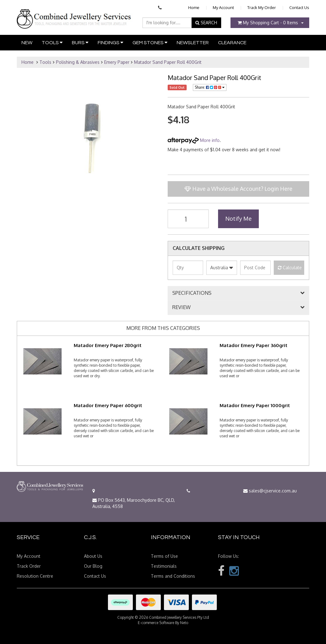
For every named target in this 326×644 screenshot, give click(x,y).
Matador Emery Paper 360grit (254, 345)
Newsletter (193, 43)
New (27, 43)
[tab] (238, 293)
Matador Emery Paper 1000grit (255, 405)
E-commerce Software (156, 623)
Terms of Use (164, 556)
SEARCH (206, 23)
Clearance (232, 43)
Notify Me (238, 219)
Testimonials (164, 566)
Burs (80, 42)
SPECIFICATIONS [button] (192, 293)
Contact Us (299, 7)
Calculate (290, 268)
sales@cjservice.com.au (270, 491)
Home (194, 7)
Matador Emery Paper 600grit (108, 405)
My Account (223, 7)
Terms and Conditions (173, 576)
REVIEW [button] (182, 308)
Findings (110, 42)
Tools (52, 42)
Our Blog (93, 566)
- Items (268, 23)
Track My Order (262, 7)
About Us (93, 556)
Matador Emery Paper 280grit (108, 345)
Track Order (29, 566)
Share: (210, 87)
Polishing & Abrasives (78, 62)
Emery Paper (117, 62)
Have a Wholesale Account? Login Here (238, 189)
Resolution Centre (35, 576)
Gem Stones (150, 42)
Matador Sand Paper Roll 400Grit (168, 62)
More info (194, 140)
